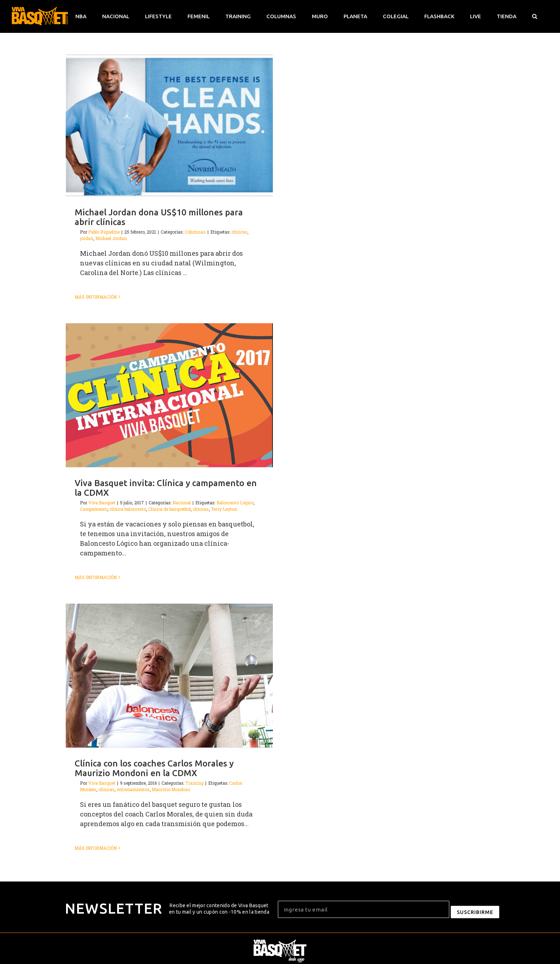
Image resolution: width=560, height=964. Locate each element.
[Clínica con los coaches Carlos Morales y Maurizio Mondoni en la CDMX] (169, 676)
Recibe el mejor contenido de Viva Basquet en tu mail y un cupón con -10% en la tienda (219, 909)
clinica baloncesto (128, 509)
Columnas (195, 232)
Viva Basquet (102, 503)
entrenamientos (133, 789)
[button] (534, 16)
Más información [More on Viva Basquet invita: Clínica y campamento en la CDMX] (96, 577)
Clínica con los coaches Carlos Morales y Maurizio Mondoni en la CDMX (154, 768)
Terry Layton (224, 509)
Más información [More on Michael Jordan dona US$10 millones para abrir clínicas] (96, 297)
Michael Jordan (111, 238)
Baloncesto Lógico (235, 503)
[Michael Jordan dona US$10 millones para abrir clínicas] (169, 124)
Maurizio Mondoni (171, 789)
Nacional (182, 503)
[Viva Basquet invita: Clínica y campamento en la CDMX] (169, 395)
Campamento (94, 509)
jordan (87, 238)
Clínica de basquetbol (169, 509)
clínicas (239, 232)
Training (194, 783)
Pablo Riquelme (104, 232)
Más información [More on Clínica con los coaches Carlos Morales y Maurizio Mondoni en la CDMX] (96, 848)
